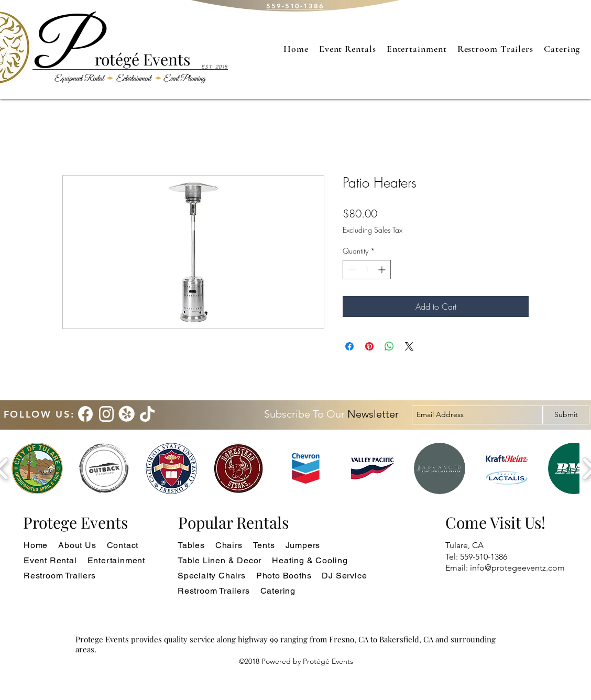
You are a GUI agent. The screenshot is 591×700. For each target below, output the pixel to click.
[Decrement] (351, 270)
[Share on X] (409, 346)
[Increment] (383, 270)
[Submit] (566, 415)
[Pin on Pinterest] (369, 346)
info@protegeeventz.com (517, 568)
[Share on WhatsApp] (389, 346)
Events (165, 59)
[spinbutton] (367, 270)
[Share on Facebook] (349, 346)
